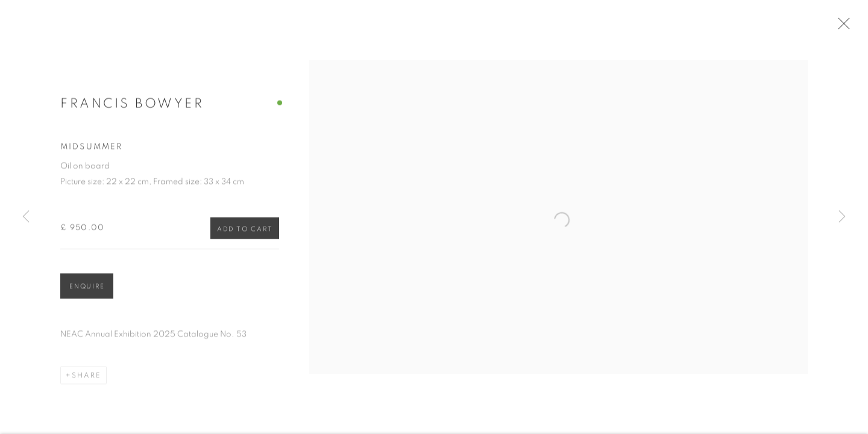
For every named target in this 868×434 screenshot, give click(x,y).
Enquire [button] (87, 291)
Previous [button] (26, 217)
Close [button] (846, 27)
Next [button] (842, 217)
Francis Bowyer (132, 107)
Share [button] (86, 380)
